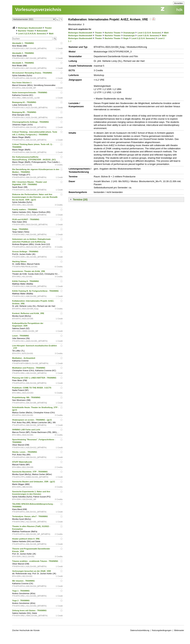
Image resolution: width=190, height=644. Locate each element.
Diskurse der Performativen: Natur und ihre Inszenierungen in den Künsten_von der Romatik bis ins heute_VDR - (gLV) (35, 197)
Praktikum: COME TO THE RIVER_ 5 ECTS (32, 388)
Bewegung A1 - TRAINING (25, 102)
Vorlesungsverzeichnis (38, 9)
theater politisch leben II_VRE (26, 539)
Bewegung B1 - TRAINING (25, 112)
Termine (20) (80, 200)
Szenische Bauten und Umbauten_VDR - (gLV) (34, 482)
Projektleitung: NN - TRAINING (27, 397)
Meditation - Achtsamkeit (24, 358)
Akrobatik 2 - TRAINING (23, 53)
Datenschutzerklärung (140, 630)
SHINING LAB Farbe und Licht (26, 430)
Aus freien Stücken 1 (22, 83)
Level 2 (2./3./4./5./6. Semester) (32, 34)
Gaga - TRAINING (21, 229)
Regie (126, 38)
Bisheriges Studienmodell (30, 28)
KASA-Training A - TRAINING (26, 281)
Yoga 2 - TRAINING (21, 601)
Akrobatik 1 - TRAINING (23, 43)
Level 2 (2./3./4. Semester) (150, 33)
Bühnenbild (42, 31)
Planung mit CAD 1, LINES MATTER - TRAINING (35, 378)
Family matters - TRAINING (25, 209)
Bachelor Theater (26, 31)
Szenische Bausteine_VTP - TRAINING (30, 472)
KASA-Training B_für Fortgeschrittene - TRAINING (36, 291)
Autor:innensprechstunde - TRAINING (30, 92)
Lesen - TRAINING (21, 336)
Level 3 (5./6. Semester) (148, 36)
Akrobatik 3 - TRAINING (23, 63)
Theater (48, 28)
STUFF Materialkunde (23, 462)
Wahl (51, 34)
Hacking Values (20, 261)
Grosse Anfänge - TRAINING (26, 252)
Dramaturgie (129, 33)
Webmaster (179, 630)
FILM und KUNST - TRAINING (26, 219)
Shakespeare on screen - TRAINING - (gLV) (32, 420)
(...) (70, 41)
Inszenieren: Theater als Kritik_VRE (29, 271)
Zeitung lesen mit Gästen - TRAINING (30, 610)
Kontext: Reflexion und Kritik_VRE (28, 313)
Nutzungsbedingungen (162, 630)
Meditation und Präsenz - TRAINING (29, 368)
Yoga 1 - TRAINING (21, 591)
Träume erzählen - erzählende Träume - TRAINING (36, 561)
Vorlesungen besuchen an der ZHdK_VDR (32, 571)
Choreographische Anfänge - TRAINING (31, 122)
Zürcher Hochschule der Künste (26, 630)
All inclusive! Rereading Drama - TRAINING (32, 73)
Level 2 (161, 38)
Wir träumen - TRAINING (24, 581)
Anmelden (179, 3)
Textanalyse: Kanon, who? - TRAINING (30, 516)
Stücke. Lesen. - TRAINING (25, 452)
